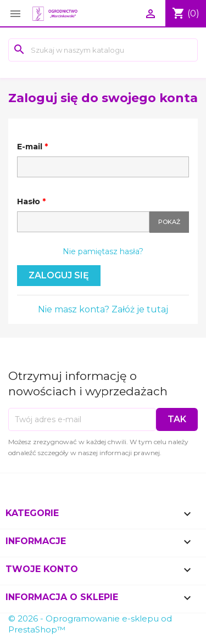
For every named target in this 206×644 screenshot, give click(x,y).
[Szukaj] (103, 50)
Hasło (30, 201)
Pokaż (169, 222)
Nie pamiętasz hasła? (103, 251)
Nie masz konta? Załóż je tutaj (103, 309)
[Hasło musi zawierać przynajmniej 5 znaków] (83, 222)
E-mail (31, 147)
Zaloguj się (59, 275)
